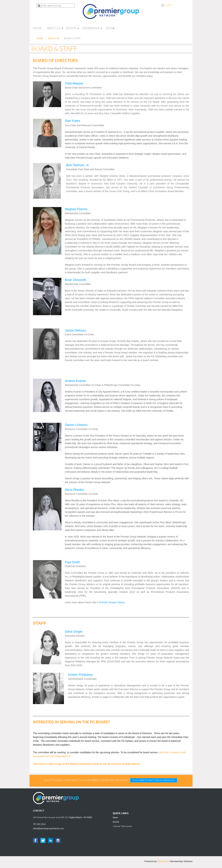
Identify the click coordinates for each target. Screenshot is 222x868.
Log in (169, 5)
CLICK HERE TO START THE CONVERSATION (154, 780)
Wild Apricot (163, 861)
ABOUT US (54, 38)
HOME (40, 38)
